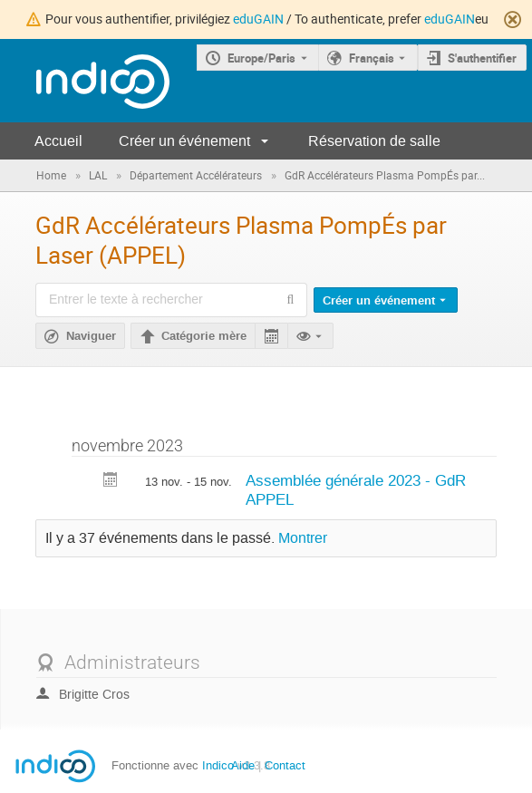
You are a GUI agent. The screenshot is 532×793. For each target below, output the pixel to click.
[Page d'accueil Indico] (85, 81)
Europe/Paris (261, 58)
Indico (218, 765)
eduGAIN (258, 19)
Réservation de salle (374, 141)
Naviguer (91, 336)
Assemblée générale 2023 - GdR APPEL (356, 490)
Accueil (58, 141)
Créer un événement (184, 141)
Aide (243, 765)
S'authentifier (482, 58)
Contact (285, 765)
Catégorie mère (204, 336)
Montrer (303, 538)
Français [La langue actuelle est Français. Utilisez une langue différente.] (372, 58)
